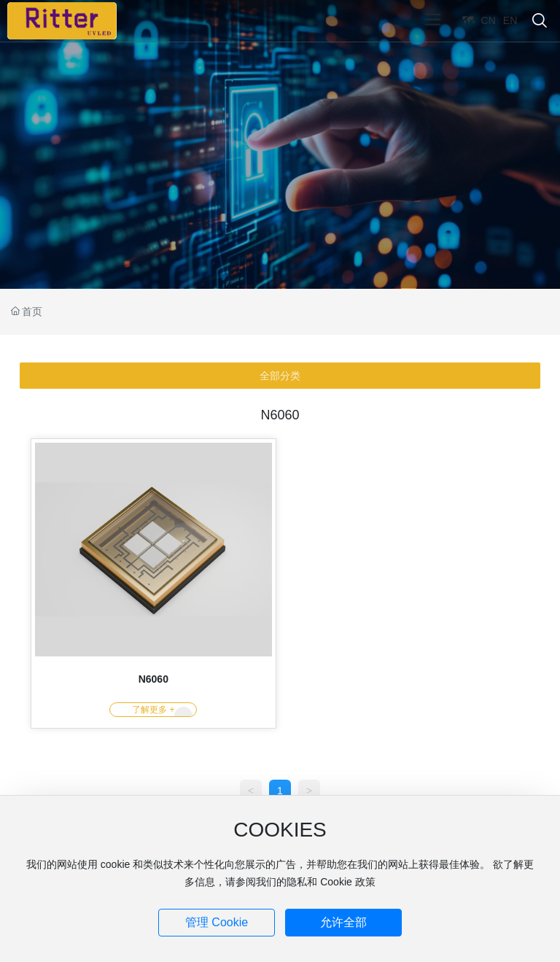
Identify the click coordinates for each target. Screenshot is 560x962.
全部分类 (280, 376)
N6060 (153, 679)
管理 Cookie (217, 922)
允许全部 (343, 922)
